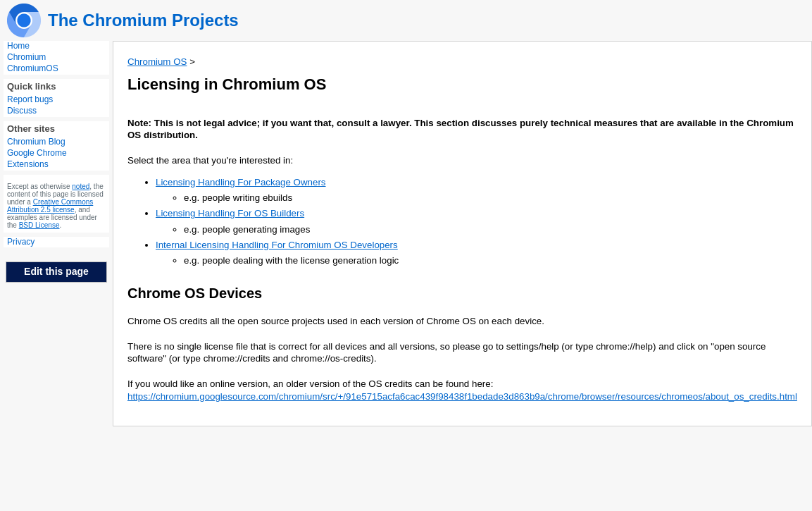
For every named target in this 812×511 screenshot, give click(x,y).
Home (18, 46)
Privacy (21, 242)
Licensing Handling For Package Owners (241, 182)
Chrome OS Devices (195, 293)
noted (81, 186)
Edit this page (56, 271)
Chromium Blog (36, 142)
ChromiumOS (33, 68)
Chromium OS (157, 62)
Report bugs (30, 99)
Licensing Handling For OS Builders (230, 213)
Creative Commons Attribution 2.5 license (50, 206)
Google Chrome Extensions (37, 159)
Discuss (22, 111)
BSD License (39, 225)
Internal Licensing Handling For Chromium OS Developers (277, 245)
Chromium (26, 57)
